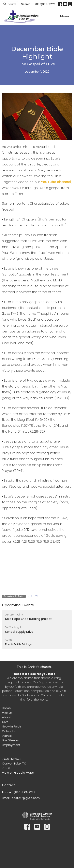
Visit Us (7, 713)
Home (6, 708)
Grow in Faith (11, 726)
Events (7, 736)
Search (26, 4)
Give (5, 722)
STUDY (33, 596)
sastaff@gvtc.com (26, 798)
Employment (11, 745)
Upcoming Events (18, 605)
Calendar (9, 731)
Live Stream (11, 740)
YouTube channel (56, 182)
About (7, 717)
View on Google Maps (18, 773)
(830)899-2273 (45, 4)
